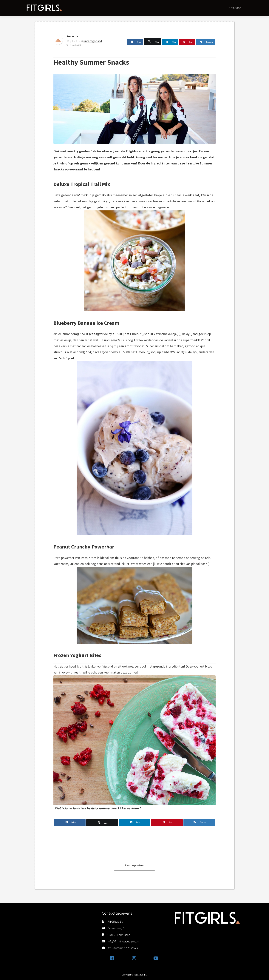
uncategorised (93, 41)
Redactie (72, 36)
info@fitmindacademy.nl (123, 941)
